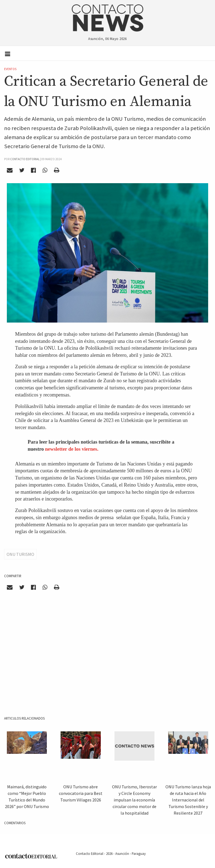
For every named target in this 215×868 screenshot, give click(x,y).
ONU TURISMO (20, 554)
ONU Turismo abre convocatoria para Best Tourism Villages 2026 (81, 793)
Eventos (10, 69)
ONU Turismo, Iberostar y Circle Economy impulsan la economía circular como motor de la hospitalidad (134, 800)
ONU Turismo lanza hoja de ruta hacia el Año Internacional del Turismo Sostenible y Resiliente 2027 (188, 800)
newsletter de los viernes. (72, 449)
